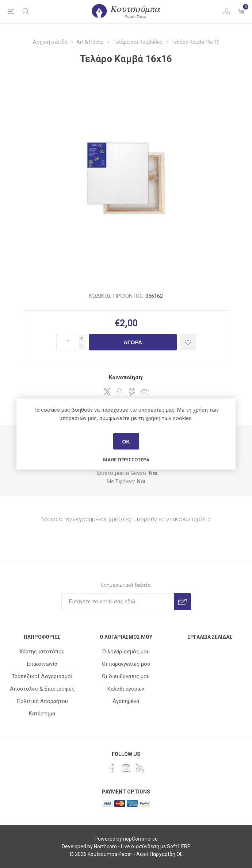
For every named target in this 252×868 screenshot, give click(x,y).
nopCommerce (140, 839)
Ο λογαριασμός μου (126, 652)
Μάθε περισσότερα (126, 460)
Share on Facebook (119, 392)
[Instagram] (126, 768)
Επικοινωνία (42, 664)
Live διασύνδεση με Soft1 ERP (156, 846)
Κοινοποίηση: (126, 377)
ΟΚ (126, 441)
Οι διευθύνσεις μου (126, 676)
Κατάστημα (42, 714)
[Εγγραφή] (118, 602)
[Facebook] (112, 768)
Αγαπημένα (126, 701)
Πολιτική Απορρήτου (42, 701)
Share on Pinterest (132, 392)
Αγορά (133, 342)
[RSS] (140, 768)
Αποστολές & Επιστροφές (42, 689)
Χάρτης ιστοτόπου (42, 652)
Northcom (105, 846)
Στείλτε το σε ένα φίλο (145, 392)
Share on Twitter (107, 392)
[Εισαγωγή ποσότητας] (68, 342)
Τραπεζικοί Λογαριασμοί (42, 676)
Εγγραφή (182, 602)
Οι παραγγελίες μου (126, 664)
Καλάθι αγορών (126, 689)
